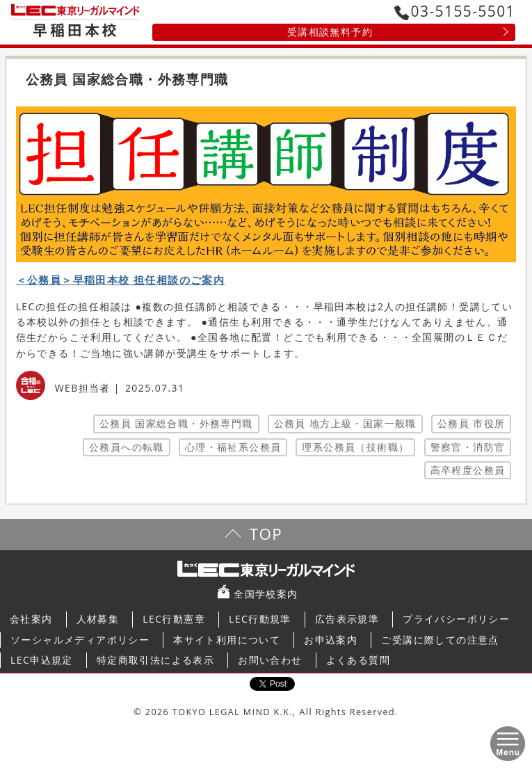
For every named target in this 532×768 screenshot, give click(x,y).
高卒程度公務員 (468, 470)
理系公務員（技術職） (355, 447)
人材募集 (98, 619)
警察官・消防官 (468, 447)
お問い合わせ (270, 660)
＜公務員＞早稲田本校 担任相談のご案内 (121, 280)
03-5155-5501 (455, 11)
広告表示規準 (347, 619)
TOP (266, 534)
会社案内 (31, 619)
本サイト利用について (227, 640)
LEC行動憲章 (174, 619)
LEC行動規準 (260, 619)
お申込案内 (331, 640)
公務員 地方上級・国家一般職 (345, 423)
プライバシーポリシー (456, 619)
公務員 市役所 (471, 423)
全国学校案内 (266, 594)
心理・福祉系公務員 (233, 447)
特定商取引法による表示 (155, 660)
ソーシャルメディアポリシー (80, 640)
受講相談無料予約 (330, 32)
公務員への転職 (127, 447)
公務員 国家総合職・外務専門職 (176, 423)
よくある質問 (358, 660)
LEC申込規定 (42, 660)
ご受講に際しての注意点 (440, 640)
